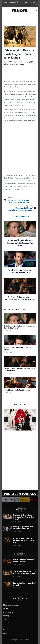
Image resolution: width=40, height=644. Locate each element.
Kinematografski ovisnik (11, 605)
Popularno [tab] (20, 310)
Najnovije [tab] (10, 310)
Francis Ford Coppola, (17, 63)
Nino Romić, (30, 62)
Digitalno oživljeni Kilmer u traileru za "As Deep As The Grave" (20, 243)
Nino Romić (9, 62)
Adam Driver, (7, 64)
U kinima (6, 630)
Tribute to (6, 623)
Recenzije (20, 554)
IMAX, (13, 64)
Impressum (13, 2)
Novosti (6, 609)
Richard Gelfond (19, 64)
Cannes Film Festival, (28, 63)
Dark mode (24, 5)
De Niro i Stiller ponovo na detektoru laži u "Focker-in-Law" (23, 540)
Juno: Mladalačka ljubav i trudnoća (17, 390)
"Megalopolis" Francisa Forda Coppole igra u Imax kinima (19, 54)
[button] (36, 11)
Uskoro (19, 404)
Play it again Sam (9, 612)
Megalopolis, (7, 63)
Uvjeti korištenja (23, 2)
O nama (5, 2)
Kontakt (33, 2)
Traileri (6, 619)
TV (4, 626)
